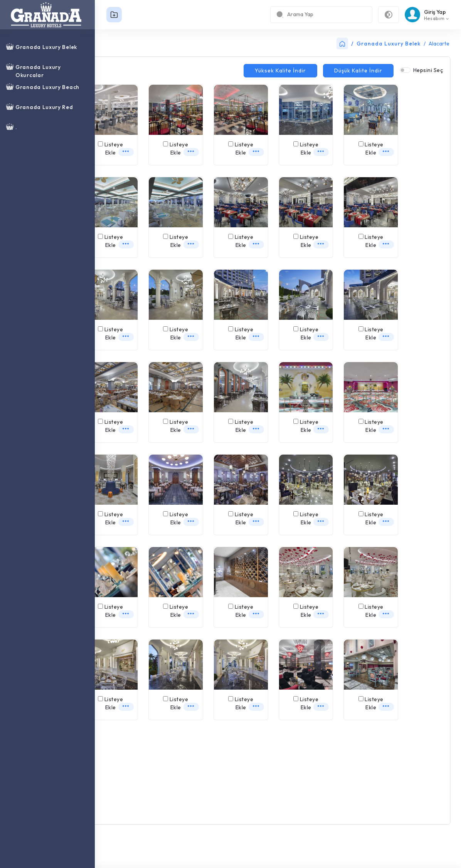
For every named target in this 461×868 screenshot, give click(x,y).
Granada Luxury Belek (389, 44)
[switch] (405, 70)
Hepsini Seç (428, 70)
